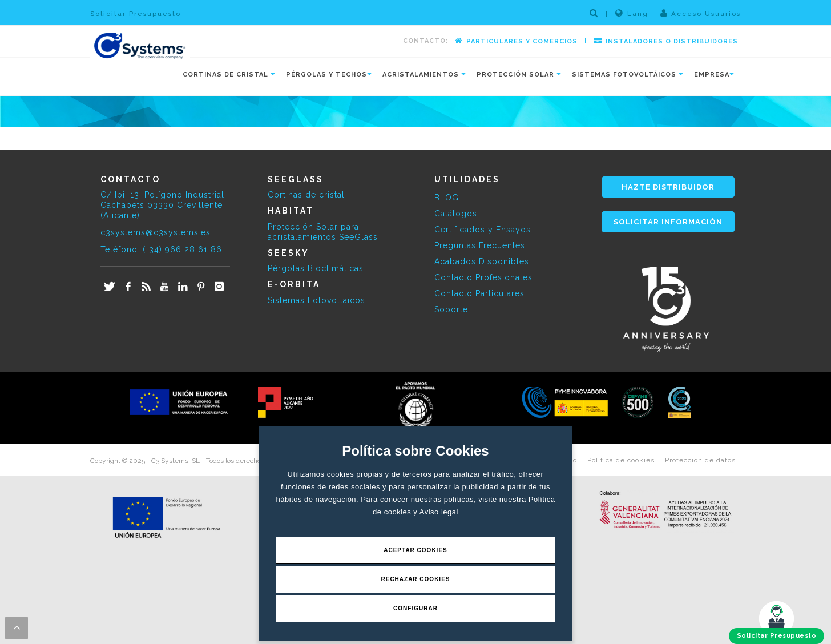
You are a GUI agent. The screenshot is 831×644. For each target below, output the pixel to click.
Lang (632, 13)
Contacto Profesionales (483, 277)
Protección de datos (700, 460)
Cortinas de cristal (306, 195)
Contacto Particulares (479, 293)
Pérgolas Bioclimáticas (316, 268)
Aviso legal (439, 512)
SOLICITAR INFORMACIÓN (668, 222)
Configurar (415, 608)
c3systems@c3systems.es (156, 232)
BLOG (447, 198)
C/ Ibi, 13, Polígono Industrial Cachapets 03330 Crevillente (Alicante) (162, 205)
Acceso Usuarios (701, 13)
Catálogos (456, 214)
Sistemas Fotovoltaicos (316, 300)
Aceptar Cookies (415, 550)
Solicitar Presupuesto (136, 14)
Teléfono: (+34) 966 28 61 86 (161, 249)
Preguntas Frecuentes (480, 245)
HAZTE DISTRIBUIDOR (668, 187)
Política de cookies (621, 460)
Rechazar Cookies (415, 579)
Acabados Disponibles (482, 261)
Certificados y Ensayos (483, 230)
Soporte (451, 309)
